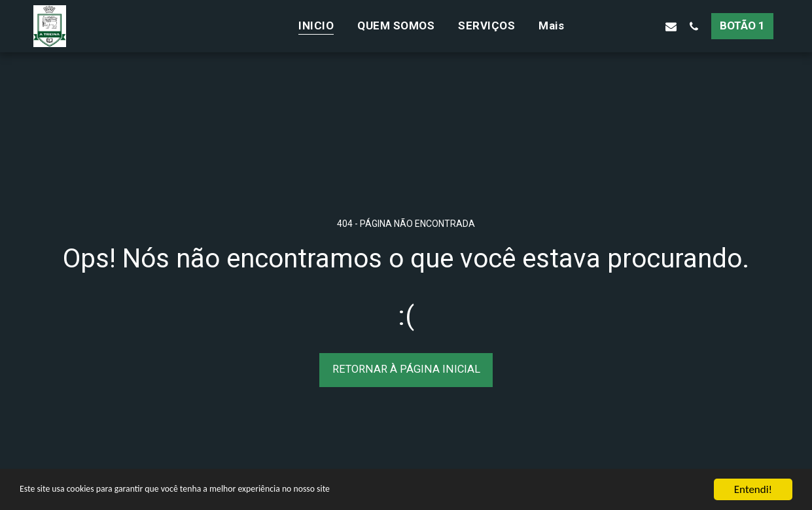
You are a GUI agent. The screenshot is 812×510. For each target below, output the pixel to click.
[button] (602, 26)
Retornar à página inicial (406, 369)
